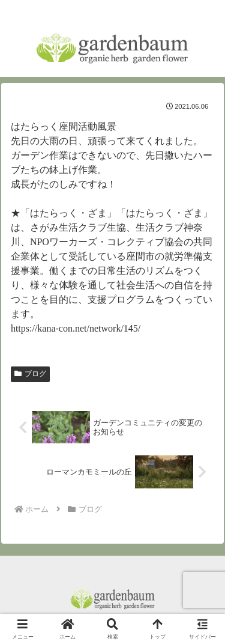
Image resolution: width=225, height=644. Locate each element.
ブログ (30, 374)
